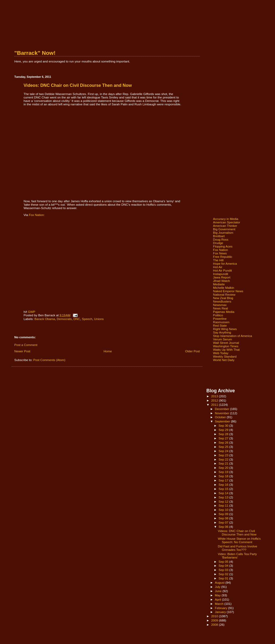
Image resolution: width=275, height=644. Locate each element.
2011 (215, 405)
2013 (215, 396)
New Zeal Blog (223, 298)
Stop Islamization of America (232, 336)
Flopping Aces (223, 246)
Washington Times (226, 346)
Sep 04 (224, 566)
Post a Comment (26, 345)
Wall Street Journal (226, 343)
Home (108, 351)
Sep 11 (224, 505)
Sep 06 (224, 527)
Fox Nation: (37, 215)
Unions (99, 319)
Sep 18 (224, 476)
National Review (224, 294)
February (221, 608)
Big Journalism (223, 233)
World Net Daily (224, 360)
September (223, 421)
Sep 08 (224, 518)
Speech (87, 319)
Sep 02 (224, 574)
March (220, 604)
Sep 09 (224, 514)
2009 (215, 620)
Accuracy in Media (226, 219)
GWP (32, 312)
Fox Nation (220, 250)
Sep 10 (224, 510)
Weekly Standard (225, 356)
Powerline (220, 319)
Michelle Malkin (224, 288)
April (218, 599)
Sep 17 (224, 480)
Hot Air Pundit (222, 270)
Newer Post (22, 351)
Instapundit (221, 274)
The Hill (218, 260)
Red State (220, 325)
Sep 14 (224, 493)
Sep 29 (224, 430)
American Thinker (225, 226)
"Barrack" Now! (35, 53)
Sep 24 (224, 451)
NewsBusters (222, 301)
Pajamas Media (224, 312)
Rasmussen (221, 322)
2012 (215, 400)
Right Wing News (225, 329)
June (219, 591)
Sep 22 (224, 459)
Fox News (220, 253)
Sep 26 (224, 442)
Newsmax (220, 305)
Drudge (218, 243)
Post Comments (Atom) (49, 360)
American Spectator (227, 222)
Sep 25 (224, 447)
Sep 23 (224, 455)
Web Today (221, 353)
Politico (218, 315)
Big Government (224, 229)
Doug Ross (221, 239)
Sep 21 (224, 463)
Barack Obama (45, 319)
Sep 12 (224, 501)
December (222, 409)
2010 (215, 616)
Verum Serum (222, 339)
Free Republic (223, 257)
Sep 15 (224, 489)
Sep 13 (224, 497)
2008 (215, 625)
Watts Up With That (226, 350)
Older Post (192, 351)
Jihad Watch (221, 281)
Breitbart (219, 236)
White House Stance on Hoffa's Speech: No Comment (239, 540)
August (220, 582)
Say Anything (222, 332)
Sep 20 (224, 468)
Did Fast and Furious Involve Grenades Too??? (238, 548)
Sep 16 (224, 485)
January (221, 612)
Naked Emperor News (228, 291)
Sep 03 (224, 570)
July (218, 587)
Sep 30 (224, 425)
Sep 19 (224, 472)
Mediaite (219, 284)
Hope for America (225, 264)
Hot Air (218, 267)
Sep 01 (224, 578)
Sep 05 (224, 562)
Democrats (64, 319)
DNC (77, 319)
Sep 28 (224, 434)
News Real (220, 308)
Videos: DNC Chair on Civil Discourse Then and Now (237, 533)
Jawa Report (222, 277)
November (222, 413)
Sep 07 (224, 522)
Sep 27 (224, 438)
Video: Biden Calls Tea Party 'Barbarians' (237, 556)
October (221, 417)
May (218, 595)
